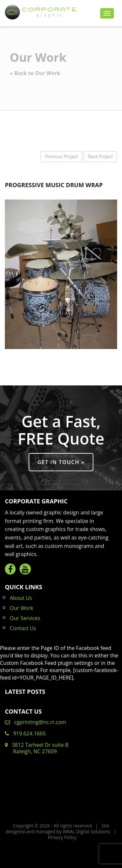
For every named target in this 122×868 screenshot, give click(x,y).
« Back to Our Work (35, 73)
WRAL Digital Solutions (87, 831)
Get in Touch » (61, 462)
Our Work (21, 608)
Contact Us (23, 628)
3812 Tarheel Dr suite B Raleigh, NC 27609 (37, 748)
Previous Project (61, 156)
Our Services (25, 618)
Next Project (100, 156)
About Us (21, 598)
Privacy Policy (62, 837)
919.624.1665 (25, 733)
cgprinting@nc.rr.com (36, 722)
